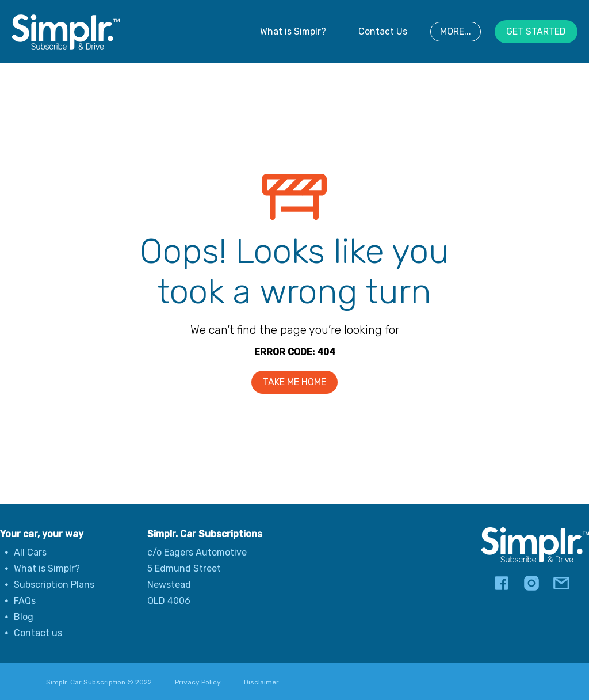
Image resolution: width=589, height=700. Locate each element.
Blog (24, 617)
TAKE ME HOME (294, 382)
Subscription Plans (54, 585)
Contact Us (383, 31)
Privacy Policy (198, 682)
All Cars (30, 552)
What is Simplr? (293, 31)
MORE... (456, 31)
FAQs (25, 601)
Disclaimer (261, 682)
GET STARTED (536, 31)
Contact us (38, 633)
